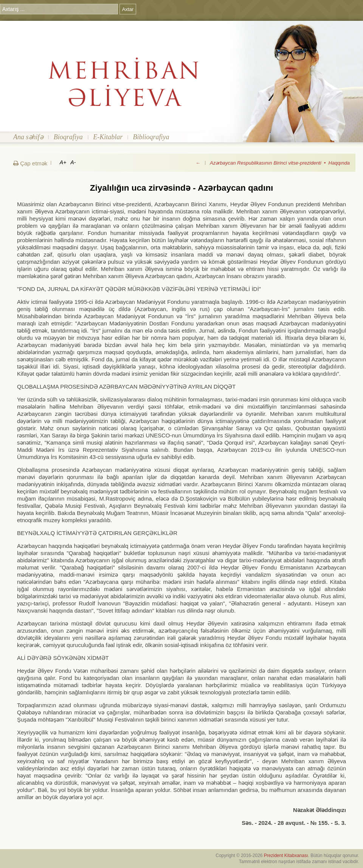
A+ (63, 162)
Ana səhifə (28, 137)
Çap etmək (30, 163)
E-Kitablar (108, 137)
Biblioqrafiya (151, 137)
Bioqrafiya (68, 137)
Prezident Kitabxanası (286, 856)
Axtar (128, 9)
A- (73, 162)
